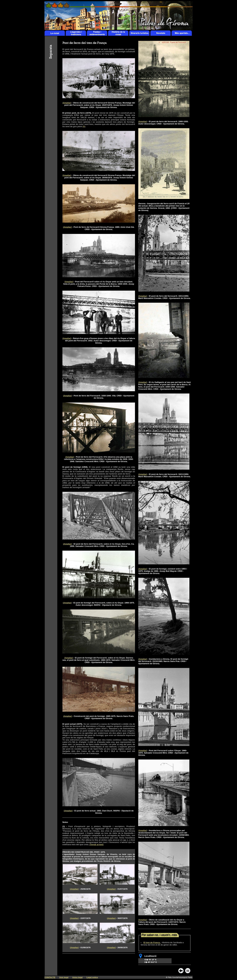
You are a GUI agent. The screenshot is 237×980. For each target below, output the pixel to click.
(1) (64, 826)
